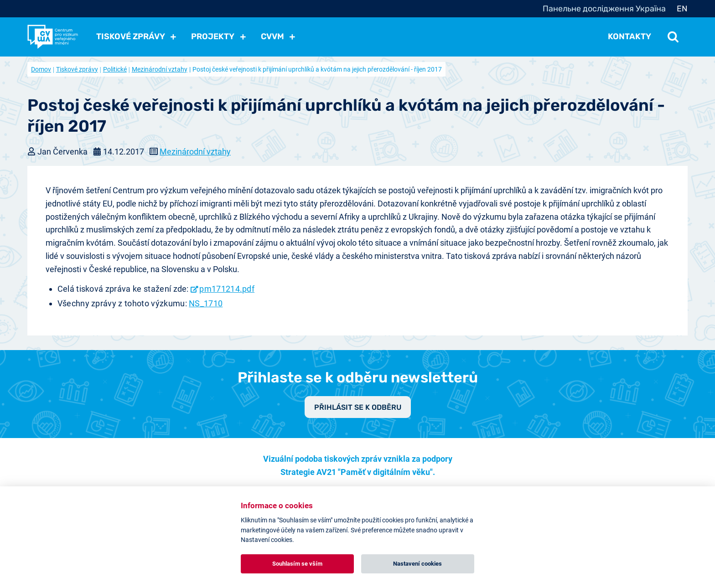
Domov (41, 69)
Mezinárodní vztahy (160, 69)
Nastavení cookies (417, 564)
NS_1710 (206, 303)
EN (682, 9)
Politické (115, 69)
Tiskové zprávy (77, 69)
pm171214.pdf (227, 289)
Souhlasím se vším (297, 564)
